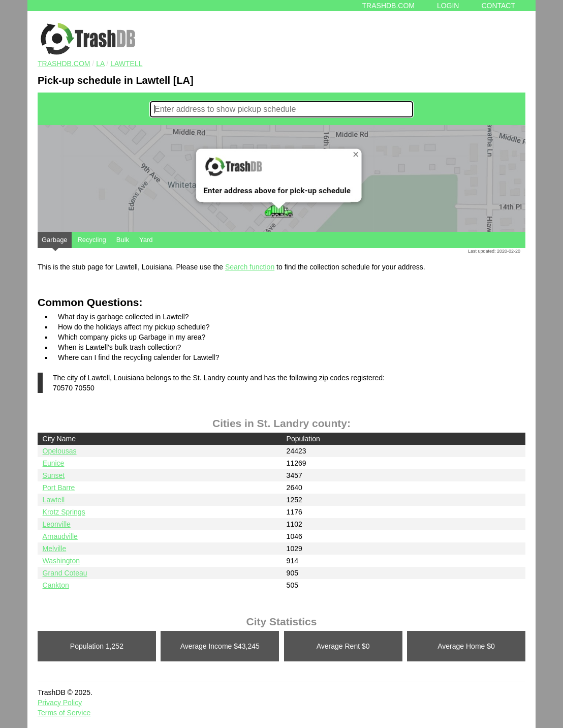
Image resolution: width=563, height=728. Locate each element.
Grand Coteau (65, 573)
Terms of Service (64, 713)
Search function (250, 267)
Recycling (91, 240)
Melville (55, 549)
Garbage (55, 242)
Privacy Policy (60, 703)
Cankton (56, 585)
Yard (146, 240)
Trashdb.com (388, 6)
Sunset (54, 475)
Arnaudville (60, 536)
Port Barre (59, 488)
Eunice (54, 463)
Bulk (123, 240)
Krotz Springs (64, 512)
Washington (61, 561)
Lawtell (126, 64)
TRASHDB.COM (64, 64)
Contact (498, 6)
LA (100, 64)
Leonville (57, 524)
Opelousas (60, 451)
